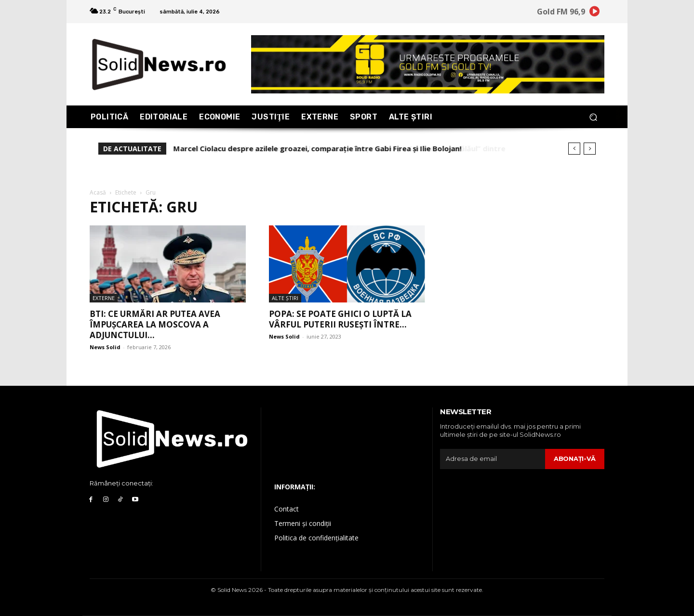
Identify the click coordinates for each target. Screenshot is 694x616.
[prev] (574, 149)
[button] (593, 117)
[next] (590, 149)
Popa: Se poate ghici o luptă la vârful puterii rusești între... (340, 319)
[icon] (595, 13)
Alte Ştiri (285, 298)
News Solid (105, 347)
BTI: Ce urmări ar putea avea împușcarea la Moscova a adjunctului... (155, 324)
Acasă (98, 192)
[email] (493, 459)
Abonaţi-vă (575, 459)
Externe (104, 298)
